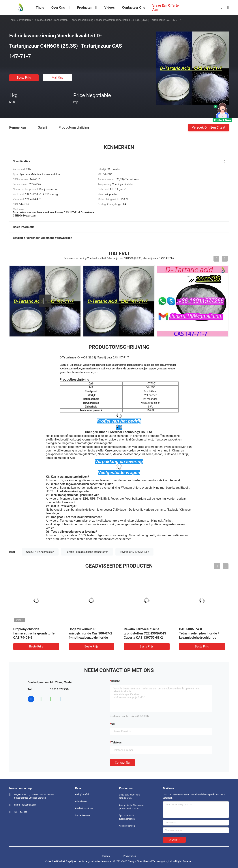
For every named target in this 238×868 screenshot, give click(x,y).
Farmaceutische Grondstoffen (51, 20)
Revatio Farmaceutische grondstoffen (87, 552)
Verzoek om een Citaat (208, 127)
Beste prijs (24, 78)
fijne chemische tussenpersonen (127, 817)
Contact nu (122, 763)
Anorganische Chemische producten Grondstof (132, 807)
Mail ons (58, 78)
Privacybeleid (130, 856)
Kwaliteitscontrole (84, 808)
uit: (113, 724)
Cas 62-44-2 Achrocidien (40, 552)
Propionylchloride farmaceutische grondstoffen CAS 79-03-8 (35, 633)
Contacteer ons (83, 815)
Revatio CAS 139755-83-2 (134, 552)
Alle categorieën (127, 826)
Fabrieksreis (81, 802)
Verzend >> (174, 840)
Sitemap (106, 856)
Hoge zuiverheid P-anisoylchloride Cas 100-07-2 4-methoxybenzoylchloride (90, 633)
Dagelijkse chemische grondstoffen (130, 796)
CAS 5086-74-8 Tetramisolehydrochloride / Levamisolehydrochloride (199, 633)
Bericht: (116, 681)
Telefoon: (117, 743)
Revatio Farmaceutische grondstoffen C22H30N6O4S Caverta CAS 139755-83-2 (145, 633)
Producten (25, 20)
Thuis (12, 20)
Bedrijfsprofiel (82, 795)
